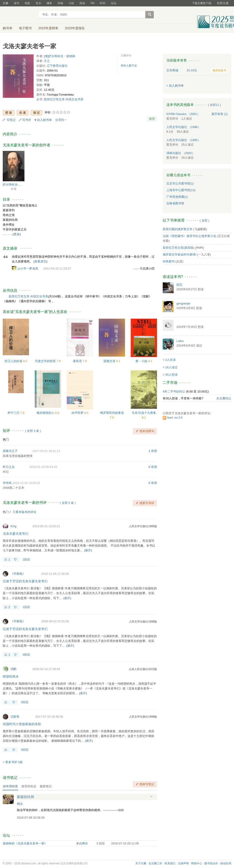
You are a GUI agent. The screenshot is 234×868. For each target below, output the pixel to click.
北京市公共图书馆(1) (180, 183)
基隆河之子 (10, 451)
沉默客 (15, 717)
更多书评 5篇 (14, 762)
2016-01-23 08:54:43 (43, 467)
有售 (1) (220, 114)
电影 (27, 3)
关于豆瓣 (141, 863)
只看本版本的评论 (24, 512)
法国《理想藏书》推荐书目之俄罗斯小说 (189, 236)
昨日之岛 (9, 467)
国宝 (179, 285)
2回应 (26, 560)
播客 (49, 3)
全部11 (214, 105)
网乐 (20, 804)
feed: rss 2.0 (175, 418)
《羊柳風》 (18, 574)
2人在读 (170, 360)
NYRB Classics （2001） (183, 114)
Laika (180, 341)
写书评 (27, 120)
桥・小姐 (142, 361)
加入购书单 (44, 120)
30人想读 (171, 375)
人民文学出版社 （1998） (183, 127)
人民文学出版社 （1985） (183, 140)
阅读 (82, 3)
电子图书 (25, 28)
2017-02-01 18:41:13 (46, 451)
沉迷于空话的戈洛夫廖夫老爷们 (25, 581)
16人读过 (171, 367)
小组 (71, 3)
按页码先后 (29, 786)
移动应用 (226, 863)
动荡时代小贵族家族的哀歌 (22, 724)
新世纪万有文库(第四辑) (179, 248)
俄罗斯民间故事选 (112, 413)
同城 (60, 3)
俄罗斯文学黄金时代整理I (179, 255)
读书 (16, 3)
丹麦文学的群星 (46, 361)
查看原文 (40, 261)
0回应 (26, 655)
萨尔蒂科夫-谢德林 (14, 185)
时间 (103, 3)
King (13, 526)
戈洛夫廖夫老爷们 (16, 534)
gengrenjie (183, 303)
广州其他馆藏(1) (177, 197)
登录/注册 (223, 3)
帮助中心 (197, 863)
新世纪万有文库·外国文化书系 (64, 99)
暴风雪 (78, 361)
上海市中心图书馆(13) (181, 190)
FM (92, 3)
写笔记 (11, 120)
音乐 (38, 3)
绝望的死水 (11, 676)
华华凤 (7, 483)
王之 (47, 61)
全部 (205, 220)
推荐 (152, 119)
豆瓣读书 (19, 15)
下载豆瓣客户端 (202, 3)
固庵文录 (110, 361)
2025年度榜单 (48, 28)
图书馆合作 (211, 863)
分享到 (60, 120)
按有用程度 (10, 786)
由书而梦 (78, 413)
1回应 (26, 607)
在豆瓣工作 (155, 863)
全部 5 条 (68, 503)
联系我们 (170, 863)
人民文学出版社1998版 (143, 622)
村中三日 (14, 413)
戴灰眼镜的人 (46, 413)
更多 (17, 234)
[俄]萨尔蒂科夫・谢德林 (60, 56)
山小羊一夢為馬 (28, 268)
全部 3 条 (33, 431)
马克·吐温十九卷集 (144, 413)
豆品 (114, 3)
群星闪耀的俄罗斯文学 (178, 229)
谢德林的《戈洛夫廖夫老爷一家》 (25, 843)
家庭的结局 (25, 797)
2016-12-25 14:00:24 (26, 483)
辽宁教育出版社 (57, 66)
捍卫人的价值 (14, 361)
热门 (6, 439)
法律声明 (183, 863)
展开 (88, 550)
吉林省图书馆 (175, 203)
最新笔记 (46, 786)
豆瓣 (5, 3)
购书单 (8, 28)
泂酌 (13, 669)
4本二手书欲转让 (174, 391)
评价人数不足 (129, 66)
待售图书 (169, 261)
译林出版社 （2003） (181, 153)
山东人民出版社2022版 (143, 669)
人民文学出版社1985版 (143, 526)
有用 (154, 451)
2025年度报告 (75, 28)
